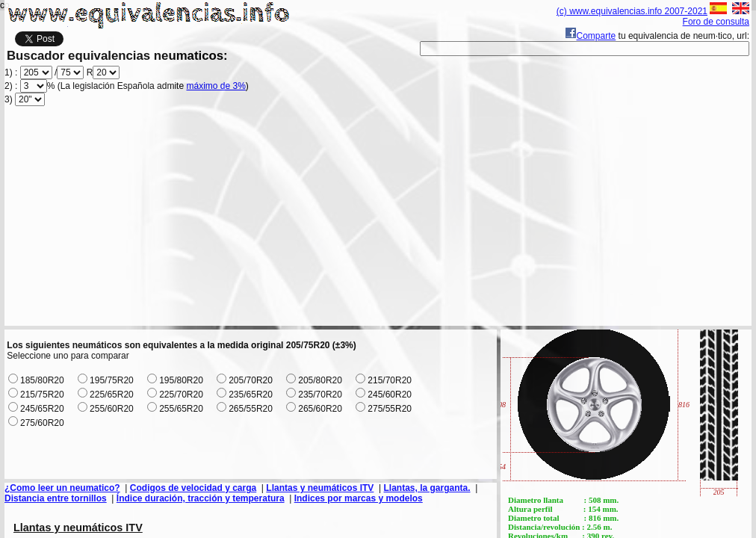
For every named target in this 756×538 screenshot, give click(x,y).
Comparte (591, 36)
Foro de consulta (716, 22)
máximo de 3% (216, 86)
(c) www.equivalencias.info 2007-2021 (632, 11)
